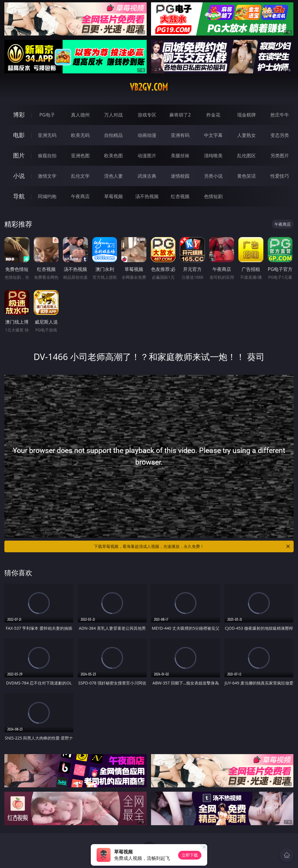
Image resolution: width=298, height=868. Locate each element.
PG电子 (47, 115)
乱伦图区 (246, 156)
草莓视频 (113, 196)
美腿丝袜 (180, 156)
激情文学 (47, 176)
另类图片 (280, 156)
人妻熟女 (246, 135)
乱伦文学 (80, 176)
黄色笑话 (246, 176)
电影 (19, 135)
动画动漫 (147, 135)
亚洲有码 (180, 135)
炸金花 (213, 115)
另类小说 (213, 176)
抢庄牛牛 (280, 115)
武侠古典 (147, 176)
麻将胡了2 (180, 115)
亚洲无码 (47, 135)
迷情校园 (180, 176)
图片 (19, 155)
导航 (19, 196)
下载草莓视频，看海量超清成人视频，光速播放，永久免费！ (192, 546)
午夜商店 (80, 196)
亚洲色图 (80, 156)
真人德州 (80, 115)
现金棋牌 (246, 115)
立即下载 (190, 855)
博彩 (19, 115)
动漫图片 (147, 156)
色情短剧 (213, 196)
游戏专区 (147, 115)
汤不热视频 (147, 196)
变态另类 (280, 135)
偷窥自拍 (47, 156)
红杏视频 (180, 196)
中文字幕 (213, 135)
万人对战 (113, 115)
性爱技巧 (280, 176)
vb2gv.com (149, 87)
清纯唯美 (213, 156)
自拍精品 (113, 135)
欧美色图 (113, 156)
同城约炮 (47, 196)
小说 (19, 176)
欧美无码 (80, 135)
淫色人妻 (113, 176)
